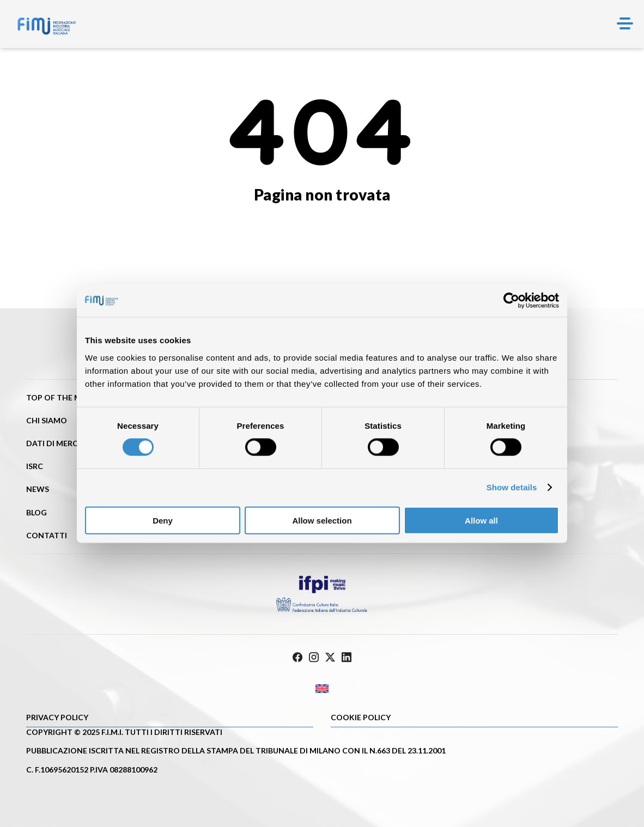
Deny (163, 520)
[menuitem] (322, 688)
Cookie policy (361, 717)
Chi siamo (47, 420)
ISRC (35, 466)
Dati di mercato (60, 443)
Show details (512, 487)
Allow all (481, 520)
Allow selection (322, 520)
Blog (37, 512)
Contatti (47, 535)
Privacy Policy (57, 717)
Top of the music (62, 397)
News (38, 489)
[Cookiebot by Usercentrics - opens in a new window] (511, 301)
